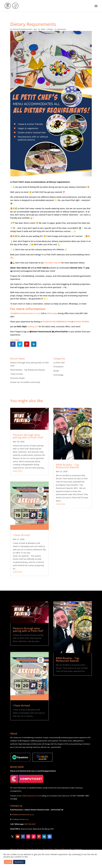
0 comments (60, 29)
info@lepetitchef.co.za (20, 819)
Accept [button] (8, 862)
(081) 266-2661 (30, 824)
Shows (50, 29)
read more (18, 471)
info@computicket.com (30, 796)
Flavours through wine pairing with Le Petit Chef (28, 436)
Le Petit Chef (59, 363)
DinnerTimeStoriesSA (22, 29)
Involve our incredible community (25, 382)
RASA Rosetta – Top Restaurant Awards (28, 370)
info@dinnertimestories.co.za (23, 815)
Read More (19, 862)
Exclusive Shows (17, 378)
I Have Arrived (16, 374)
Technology (58, 375)
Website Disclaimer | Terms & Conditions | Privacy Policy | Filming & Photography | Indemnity (46, 849)
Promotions (58, 367)
